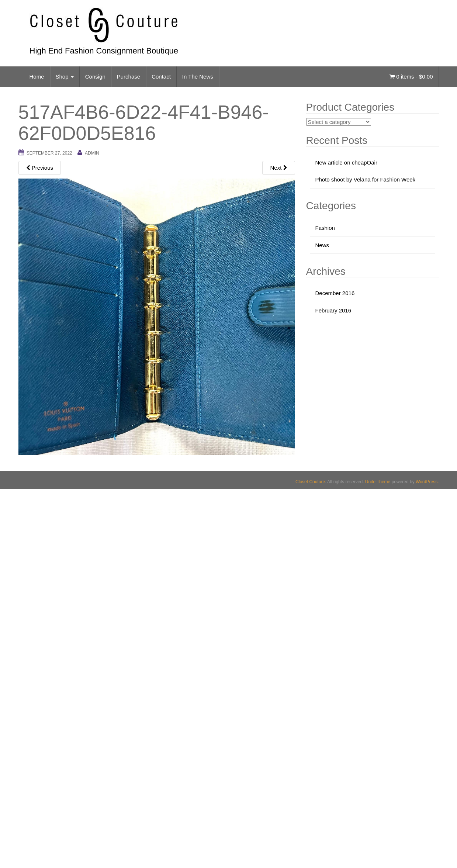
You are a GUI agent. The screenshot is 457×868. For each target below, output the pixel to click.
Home (37, 77)
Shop (65, 77)
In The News (198, 77)
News (322, 245)
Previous (40, 168)
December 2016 (335, 293)
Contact (161, 77)
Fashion (325, 228)
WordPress (427, 482)
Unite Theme (378, 482)
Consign (95, 77)
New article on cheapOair (346, 162)
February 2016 (333, 310)
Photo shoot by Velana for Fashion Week (366, 179)
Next (278, 168)
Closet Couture (310, 482)
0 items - (411, 77)
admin (92, 153)
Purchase (129, 77)
